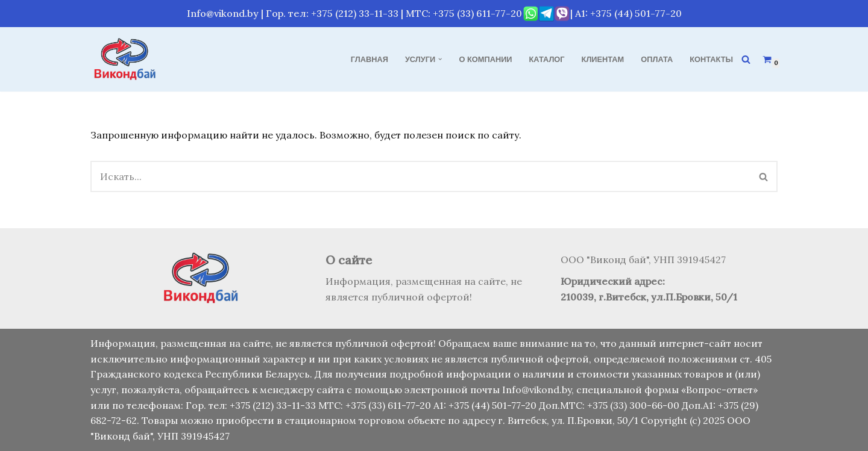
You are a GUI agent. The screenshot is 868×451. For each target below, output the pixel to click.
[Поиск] (746, 59)
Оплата (657, 59)
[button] (440, 59)
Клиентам (603, 59)
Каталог (547, 59)
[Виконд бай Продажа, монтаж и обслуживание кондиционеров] (127, 59)
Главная (370, 59)
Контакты (711, 59)
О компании (486, 59)
